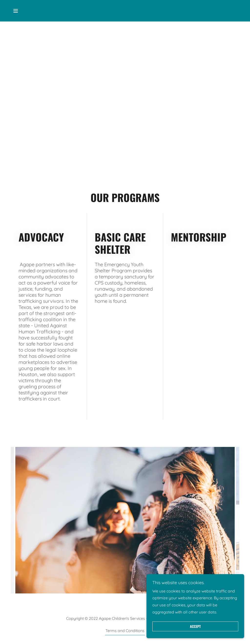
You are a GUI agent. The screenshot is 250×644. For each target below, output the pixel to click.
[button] (16, 11)
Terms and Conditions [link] (125, 631)
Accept (195, 627)
